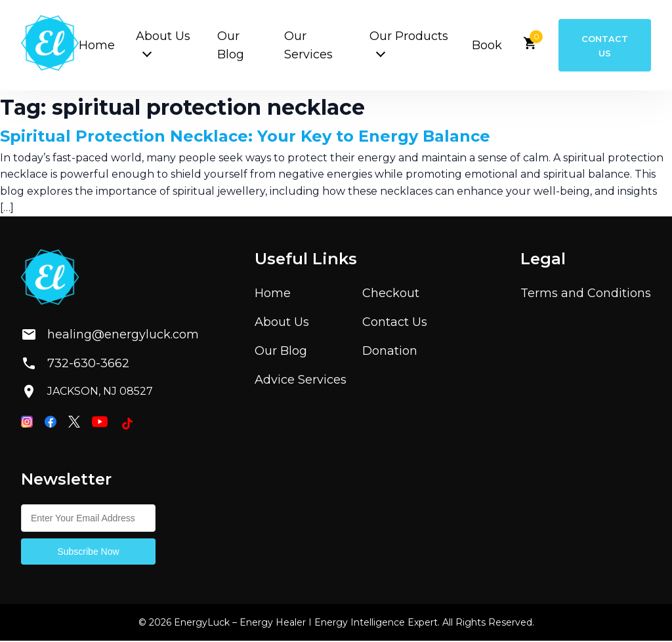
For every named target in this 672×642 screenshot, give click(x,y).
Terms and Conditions (586, 294)
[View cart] (525, 48)
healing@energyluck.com (99, 336)
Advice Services (301, 381)
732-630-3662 (75, 365)
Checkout (391, 294)
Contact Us (602, 46)
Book (482, 46)
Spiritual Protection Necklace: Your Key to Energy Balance (245, 138)
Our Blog (281, 352)
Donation (390, 352)
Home (97, 46)
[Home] (50, 46)
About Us (282, 323)
